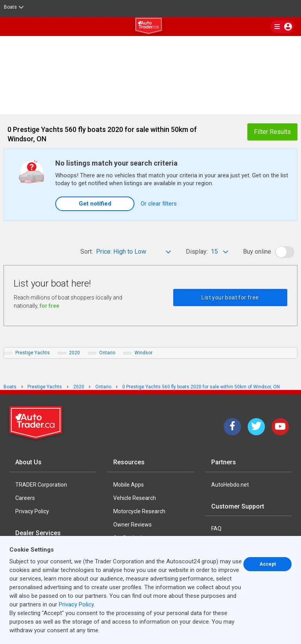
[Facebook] (232, 427)
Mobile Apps (129, 485)
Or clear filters (159, 204)
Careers (25, 498)
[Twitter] (256, 427)
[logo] (150, 27)
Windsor (143, 353)
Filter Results (272, 132)
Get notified (95, 204)
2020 (74, 353)
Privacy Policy (32, 511)
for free (49, 306)
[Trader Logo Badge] (36, 423)
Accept (268, 564)
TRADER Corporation (41, 485)
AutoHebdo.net (230, 485)
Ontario (107, 353)
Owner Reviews (132, 525)
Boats (14, 7)
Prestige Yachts (33, 353)
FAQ (216, 529)
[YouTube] (280, 427)
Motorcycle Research (139, 511)
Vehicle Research (135, 498)
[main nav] (282, 27)
